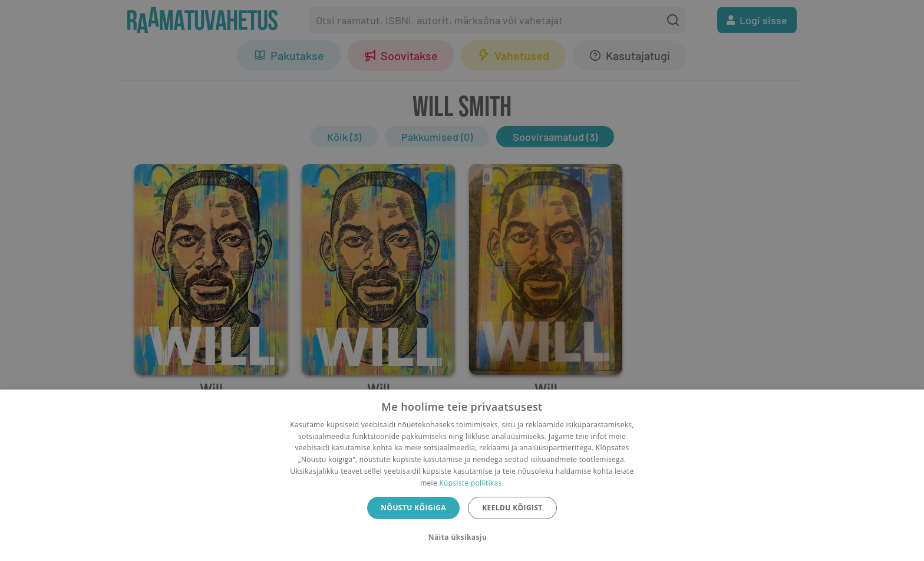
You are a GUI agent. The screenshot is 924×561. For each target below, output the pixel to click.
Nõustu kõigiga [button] (413, 508)
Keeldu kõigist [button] (512, 508)
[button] (462, 537)
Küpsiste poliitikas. (471, 483)
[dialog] (462, 475)
